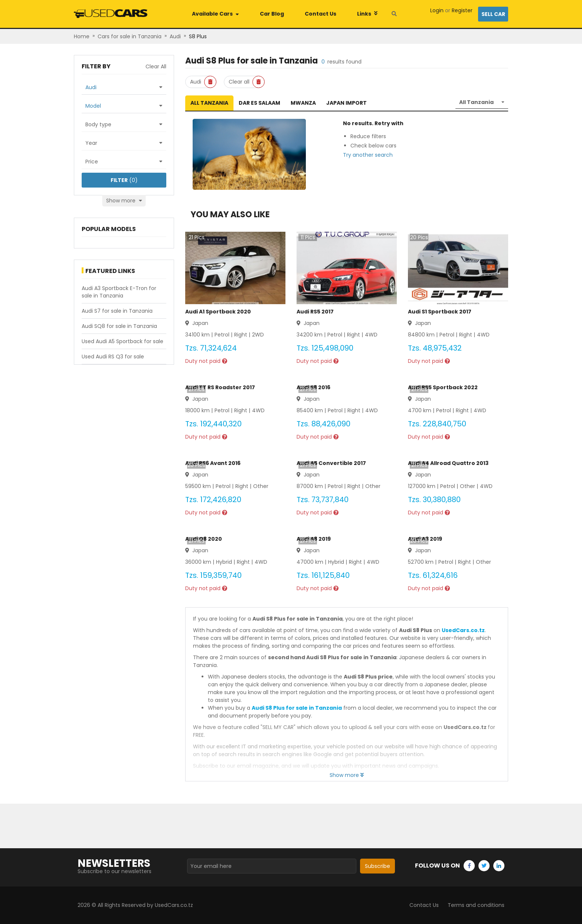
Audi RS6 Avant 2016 (213, 463)
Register (462, 10)
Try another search (368, 155)
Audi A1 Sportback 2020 (218, 312)
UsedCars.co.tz (463, 630)
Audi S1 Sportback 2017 (440, 312)
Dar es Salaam (259, 103)
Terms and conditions (476, 905)
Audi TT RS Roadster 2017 (220, 387)
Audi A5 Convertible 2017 (331, 463)
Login (437, 10)
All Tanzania (209, 103)
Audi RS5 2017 (315, 312)
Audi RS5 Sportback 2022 (443, 387)
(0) (124, 180)
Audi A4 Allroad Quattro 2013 (448, 463)
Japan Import (346, 103)
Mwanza (303, 103)
